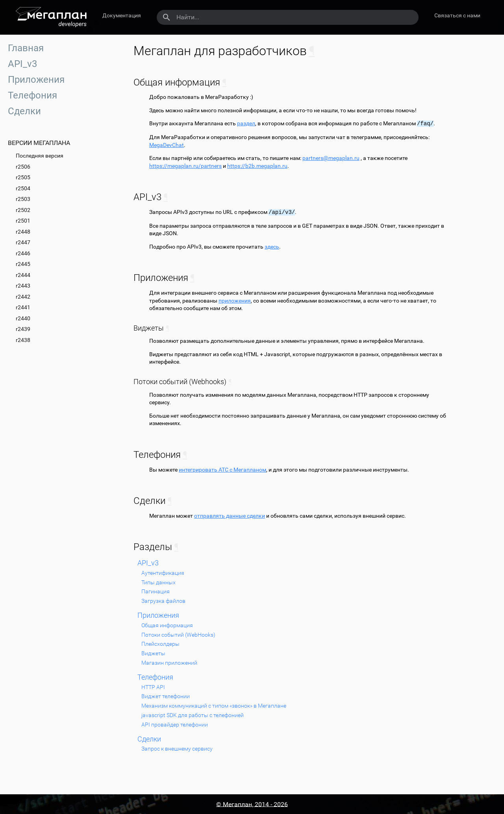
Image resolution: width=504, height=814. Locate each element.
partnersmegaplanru (331, 158)
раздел (246, 124)
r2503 (23, 199)
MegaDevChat (167, 145)
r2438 (23, 340)
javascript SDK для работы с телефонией (193, 715)
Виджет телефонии (166, 696)
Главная (26, 48)
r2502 (23, 210)
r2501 (23, 221)
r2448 (23, 232)
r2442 (23, 297)
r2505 (23, 177)
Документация (122, 15)
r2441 (23, 307)
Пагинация (156, 591)
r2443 (23, 286)
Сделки (24, 111)
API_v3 (22, 64)
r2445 (23, 264)
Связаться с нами (457, 15)
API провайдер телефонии (175, 725)
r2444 (23, 275)
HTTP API (153, 687)
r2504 (23, 188)
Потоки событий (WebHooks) (178, 635)
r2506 (23, 167)
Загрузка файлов (163, 601)
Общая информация (167, 625)
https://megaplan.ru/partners (185, 166)
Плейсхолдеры (160, 644)
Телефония (32, 95)
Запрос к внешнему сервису (177, 749)
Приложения (36, 80)
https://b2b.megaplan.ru (257, 166)
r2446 (23, 253)
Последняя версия (40, 156)
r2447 (23, 242)
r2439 (23, 329)
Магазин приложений (169, 663)
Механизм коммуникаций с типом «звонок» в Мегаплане (214, 706)
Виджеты (153, 653)
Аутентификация (163, 573)
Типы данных (158, 582)
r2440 (23, 318)
